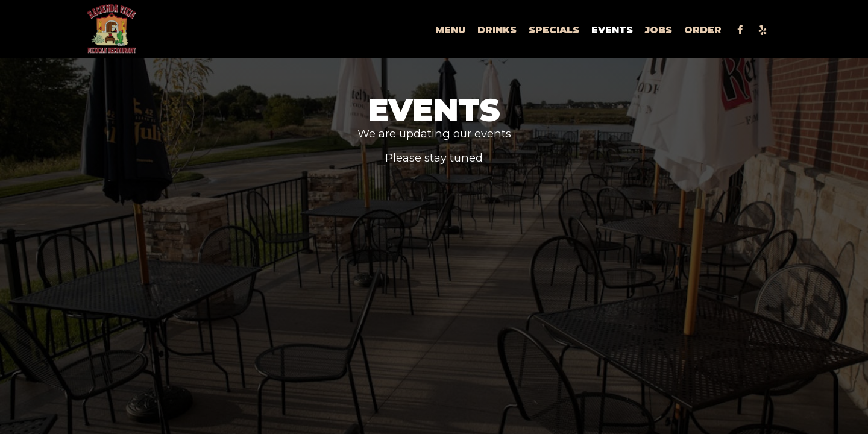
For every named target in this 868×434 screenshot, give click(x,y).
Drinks (497, 30)
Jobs (659, 30)
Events (612, 30)
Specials (554, 30)
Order (703, 30)
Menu (450, 30)
